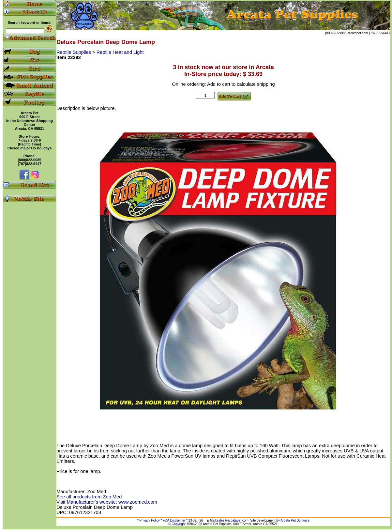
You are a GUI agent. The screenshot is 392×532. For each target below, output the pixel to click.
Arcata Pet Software (295, 520)
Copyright (179, 524)
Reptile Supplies (74, 52)
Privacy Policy (150, 520)
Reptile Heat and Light (120, 52)
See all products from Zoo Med (89, 497)
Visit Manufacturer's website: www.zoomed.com (107, 502)
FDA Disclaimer (174, 520)
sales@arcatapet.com (233, 520)
